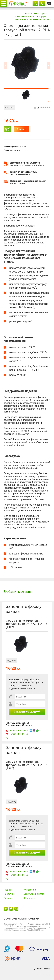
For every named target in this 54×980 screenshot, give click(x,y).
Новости (8, 894)
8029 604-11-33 (19, 730)
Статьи (7, 898)
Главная (8, 890)
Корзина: (49, 3)
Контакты (29, 898)
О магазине (30, 890)
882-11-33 (19, 734)
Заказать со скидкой (27, 712)
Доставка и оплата (34, 894)
